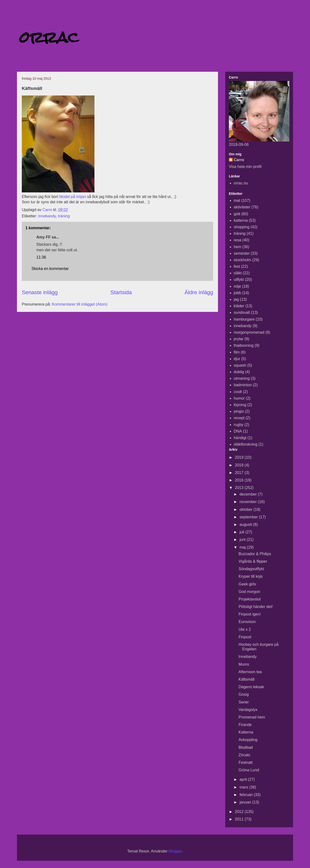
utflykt (239, 280)
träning (64, 216)
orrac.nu (241, 183)
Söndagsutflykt (251, 569)
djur (237, 359)
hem (237, 247)
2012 (240, 812)
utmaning (242, 378)
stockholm (242, 260)
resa (237, 240)
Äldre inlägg (199, 292)
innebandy (47, 216)
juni (243, 540)
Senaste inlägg (40, 292)
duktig (239, 372)
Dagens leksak (251, 687)
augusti (246, 525)
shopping (242, 227)
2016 (240, 480)
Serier (244, 702)
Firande (245, 725)
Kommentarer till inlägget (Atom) (80, 304)
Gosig (244, 694)
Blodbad (246, 747)
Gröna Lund (249, 770)
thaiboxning (244, 345)
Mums (244, 664)
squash (240, 365)
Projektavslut (250, 599)
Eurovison (247, 622)
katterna (241, 220)
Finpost (245, 637)
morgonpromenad (249, 332)
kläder (239, 306)
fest (237, 266)
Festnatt (246, 762)
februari (247, 795)
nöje (237, 286)
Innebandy (248, 657)
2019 (240, 457)
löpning (240, 405)
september (249, 517)
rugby (239, 425)
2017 (240, 473)
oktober (247, 509)
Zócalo (244, 755)
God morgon (249, 592)
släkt (238, 273)
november (249, 502)
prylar (239, 339)
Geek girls (247, 584)
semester (242, 253)
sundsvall (242, 312)
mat (237, 201)
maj (243, 547)
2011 (240, 819)
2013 (240, 488)
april (244, 779)
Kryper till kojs (251, 576)
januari (246, 802)
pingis (239, 411)
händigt (240, 438)
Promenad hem (252, 717)
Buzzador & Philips (255, 554)
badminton (243, 385)
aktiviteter (242, 207)
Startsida (121, 292)
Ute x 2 (245, 629)
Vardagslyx (248, 710)
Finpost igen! (250, 614)
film (237, 352)
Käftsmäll (247, 679)
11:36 (41, 257)
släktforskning (246, 444)
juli (242, 532)
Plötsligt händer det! (256, 607)
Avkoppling (248, 740)
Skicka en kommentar (50, 269)
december (249, 494)
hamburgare (244, 319)
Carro (239, 160)
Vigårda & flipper (253, 561)
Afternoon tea (250, 672)
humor (239, 398)
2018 (240, 465)
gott (237, 214)
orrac (49, 37)
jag (236, 299)
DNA (238, 431)
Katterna (246, 732)
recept (239, 418)
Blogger (175, 851)
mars (244, 787)
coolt (238, 392)
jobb (237, 293)
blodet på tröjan (72, 197)
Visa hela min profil (245, 167)
